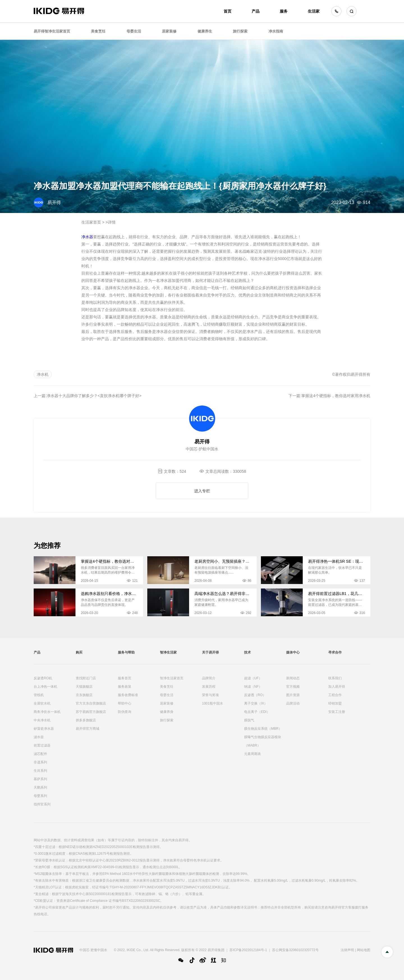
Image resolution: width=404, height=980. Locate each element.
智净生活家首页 (172, 678)
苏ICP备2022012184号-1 (248, 950)
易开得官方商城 (88, 729)
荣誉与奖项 (210, 695)
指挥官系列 (42, 804)
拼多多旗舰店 (86, 720)
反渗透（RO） (255, 695)
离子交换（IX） (256, 703)
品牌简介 (209, 678)
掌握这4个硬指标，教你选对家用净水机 (336, 396)
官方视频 (293, 687)
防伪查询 (125, 712)
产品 (256, 11)
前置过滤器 (42, 745)
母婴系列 (40, 796)
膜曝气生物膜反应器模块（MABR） (263, 741)
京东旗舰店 (84, 695)
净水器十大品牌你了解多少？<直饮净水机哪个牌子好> (94, 396)
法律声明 (347, 950)
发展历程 (209, 687)
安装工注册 (337, 712)
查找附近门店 (86, 678)
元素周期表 (252, 754)
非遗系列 (40, 762)
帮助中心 (125, 703)
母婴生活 (134, 31)
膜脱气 (249, 720)
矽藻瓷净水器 (44, 729)
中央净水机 (42, 720)
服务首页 (125, 678)
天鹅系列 (40, 787)
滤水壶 (39, 737)
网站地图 (364, 950)
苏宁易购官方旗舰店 (91, 712)
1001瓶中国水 (213, 703)
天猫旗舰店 (84, 687)
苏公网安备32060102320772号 (295, 950)
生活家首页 (91, 222)
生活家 (314, 11)
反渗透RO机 (43, 678)
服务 (284, 11)
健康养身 (167, 712)
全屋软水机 (42, 703)
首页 (228, 11)
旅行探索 (240, 31)
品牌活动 (293, 703)
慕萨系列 (40, 779)
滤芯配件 (40, 754)
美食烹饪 (98, 31)
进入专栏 (202, 491)
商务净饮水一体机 (47, 712)
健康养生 (205, 31)
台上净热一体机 (45, 687)
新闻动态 (293, 678)
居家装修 (169, 31)
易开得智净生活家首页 (52, 31)
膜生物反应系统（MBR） (263, 729)
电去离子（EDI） (257, 712)
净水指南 (276, 31)
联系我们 (335, 678)
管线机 (39, 695)
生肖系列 (40, 771)
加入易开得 (337, 687)
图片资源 (293, 695)
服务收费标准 (128, 695)
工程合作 (335, 695)
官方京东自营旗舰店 (91, 703)
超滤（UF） (253, 678)
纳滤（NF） (253, 687)
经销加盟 (335, 703)
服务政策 (125, 687)
